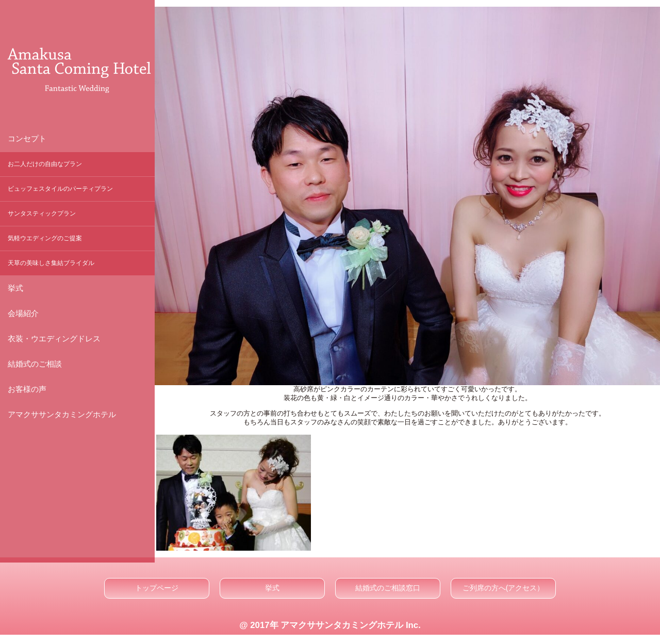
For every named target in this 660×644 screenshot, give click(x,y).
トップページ (157, 588)
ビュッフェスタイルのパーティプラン (60, 189)
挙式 (272, 588)
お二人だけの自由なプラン (45, 164)
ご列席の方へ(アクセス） (504, 588)
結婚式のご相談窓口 (388, 588)
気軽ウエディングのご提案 (45, 238)
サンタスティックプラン (42, 213)
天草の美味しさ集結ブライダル (51, 263)
